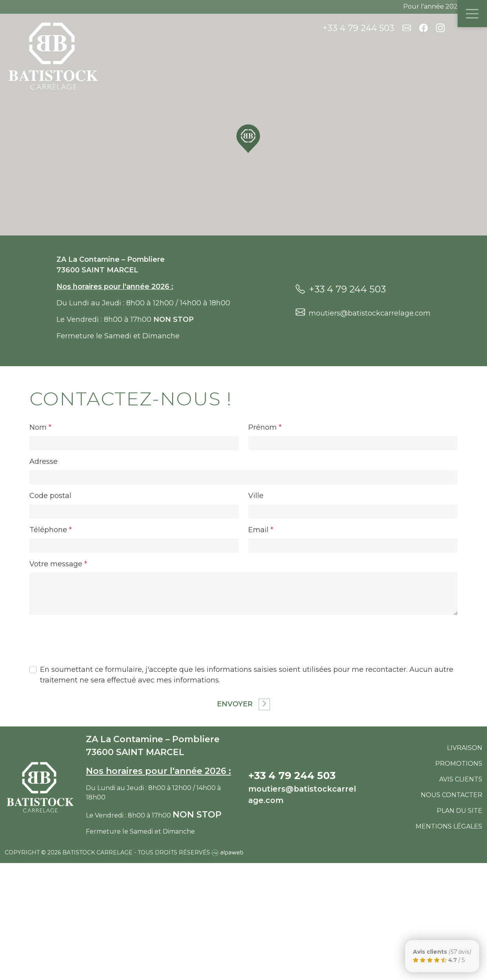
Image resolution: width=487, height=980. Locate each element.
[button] (248, 139)
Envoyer (243, 756)
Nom (40, 479)
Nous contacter (452, 795)
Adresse (44, 513)
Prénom (265, 479)
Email (261, 582)
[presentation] (89, 688)
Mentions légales (449, 826)
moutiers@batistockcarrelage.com (363, 313)
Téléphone (51, 582)
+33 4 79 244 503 (358, 28)
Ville (256, 547)
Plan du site (460, 811)
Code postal (50, 547)
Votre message (58, 616)
